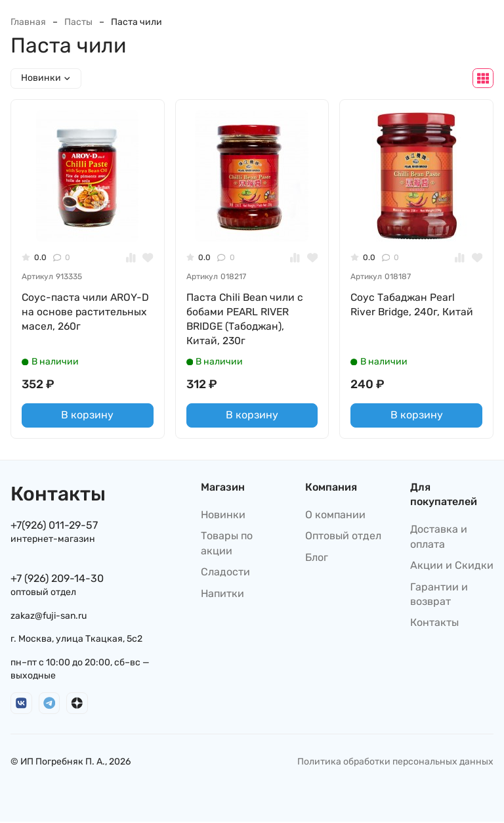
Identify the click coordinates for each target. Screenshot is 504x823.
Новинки (223, 516)
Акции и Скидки (452, 567)
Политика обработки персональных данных (395, 763)
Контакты (434, 624)
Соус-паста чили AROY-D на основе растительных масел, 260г (86, 312)
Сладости (225, 573)
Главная (28, 22)
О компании (335, 516)
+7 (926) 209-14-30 (57, 580)
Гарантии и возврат (439, 595)
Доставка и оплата (439, 538)
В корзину (87, 416)
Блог (317, 559)
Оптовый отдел (343, 537)
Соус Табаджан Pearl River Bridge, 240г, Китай (413, 304)
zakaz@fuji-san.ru (49, 617)
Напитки (222, 595)
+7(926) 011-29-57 (54, 526)
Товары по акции (227, 544)
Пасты (78, 22)
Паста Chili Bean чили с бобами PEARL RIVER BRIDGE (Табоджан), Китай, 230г (246, 319)
